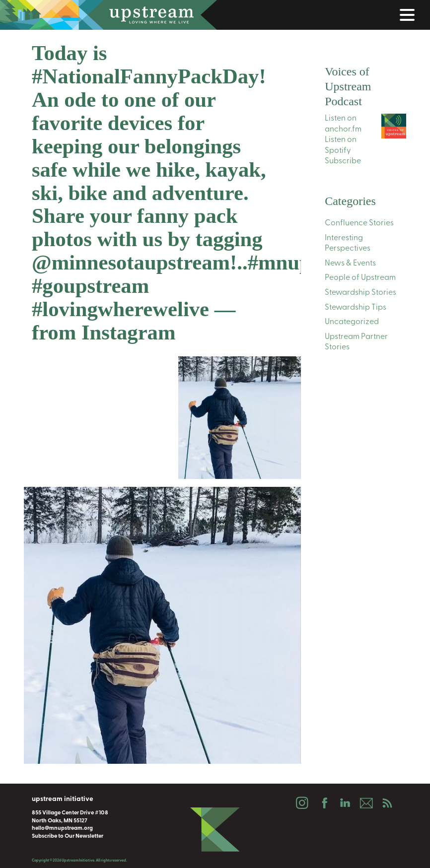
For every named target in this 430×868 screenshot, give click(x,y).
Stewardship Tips (356, 308)
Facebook (323, 803)
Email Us (366, 803)
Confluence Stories (359, 223)
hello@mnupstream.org (62, 828)
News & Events (350, 264)
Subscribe (343, 161)
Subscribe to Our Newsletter (68, 836)
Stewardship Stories (360, 293)
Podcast (387, 803)
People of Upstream (360, 278)
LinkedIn (345, 803)
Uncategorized (352, 322)
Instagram (302, 803)
